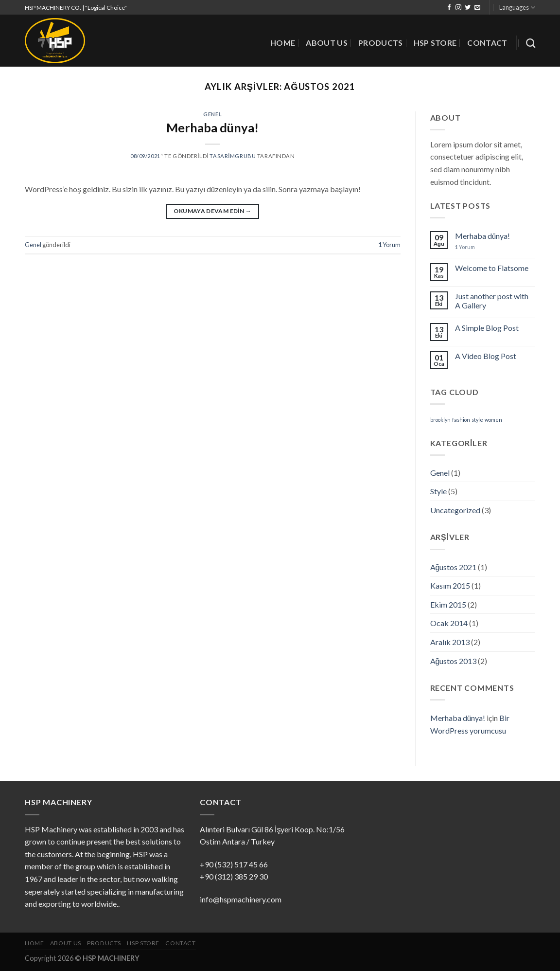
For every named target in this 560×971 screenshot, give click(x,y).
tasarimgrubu (233, 156)
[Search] (531, 43)
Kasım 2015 (450, 585)
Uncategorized (455, 510)
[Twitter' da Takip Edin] (468, 8)
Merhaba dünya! (212, 127)
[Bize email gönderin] (477, 8)
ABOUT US (327, 43)
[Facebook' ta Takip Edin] (449, 8)
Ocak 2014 (449, 623)
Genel (212, 114)
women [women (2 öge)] (493, 420)
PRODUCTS (381, 43)
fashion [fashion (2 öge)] (461, 420)
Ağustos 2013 (454, 661)
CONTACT (487, 43)
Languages (517, 8)
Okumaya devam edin (212, 211)
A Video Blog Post (486, 356)
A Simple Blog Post (487, 328)
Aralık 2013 (450, 642)
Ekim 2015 (448, 604)
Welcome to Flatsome (492, 268)
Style (438, 491)
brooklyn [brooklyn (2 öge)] (440, 420)
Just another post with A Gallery (492, 301)
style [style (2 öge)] (477, 420)
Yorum (389, 245)
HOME (283, 43)
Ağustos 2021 (454, 567)
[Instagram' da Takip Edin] (458, 8)
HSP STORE (435, 43)
